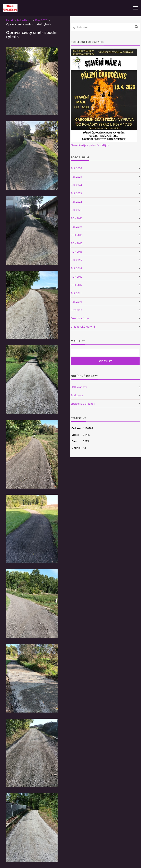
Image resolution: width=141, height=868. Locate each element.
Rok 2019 (76, 227)
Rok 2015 (76, 260)
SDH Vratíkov (79, 387)
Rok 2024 (76, 185)
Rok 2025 (76, 177)
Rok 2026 (76, 168)
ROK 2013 (77, 277)
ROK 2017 (77, 243)
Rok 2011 (76, 293)
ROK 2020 (77, 218)
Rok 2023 (41, 20)
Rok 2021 (76, 210)
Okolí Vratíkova (80, 318)
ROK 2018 (77, 235)
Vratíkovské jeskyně (83, 327)
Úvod (10, 20)
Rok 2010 (76, 302)
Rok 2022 (76, 202)
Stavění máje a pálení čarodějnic (90, 145)
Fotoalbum (24, 20)
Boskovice (77, 395)
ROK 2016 (77, 252)
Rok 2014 (76, 268)
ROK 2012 (77, 285)
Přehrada (76, 310)
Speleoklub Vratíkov (83, 404)
